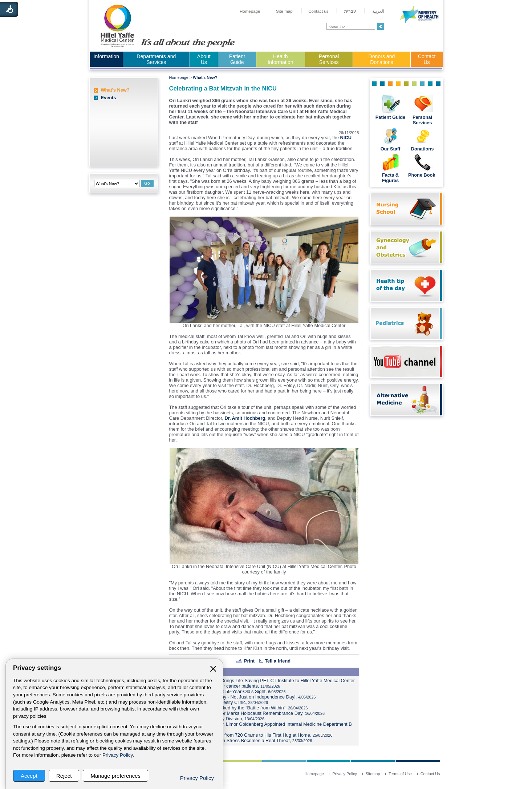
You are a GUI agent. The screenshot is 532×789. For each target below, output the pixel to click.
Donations (423, 149)
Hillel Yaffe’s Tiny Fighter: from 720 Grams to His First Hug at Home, (252, 735)
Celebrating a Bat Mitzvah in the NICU (223, 88)
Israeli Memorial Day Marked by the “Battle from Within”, (240, 708)
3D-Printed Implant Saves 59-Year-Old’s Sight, (229, 691)
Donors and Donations (382, 59)
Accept (29, 776)
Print (249, 661)
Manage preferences (115, 776)
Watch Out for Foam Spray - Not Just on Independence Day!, (244, 697)
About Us (204, 59)
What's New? (115, 90)
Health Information (280, 59)
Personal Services (329, 59)
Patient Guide (237, 59)
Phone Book (422, 175)
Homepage (179, 77)
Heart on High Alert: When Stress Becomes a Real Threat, (242, 740)
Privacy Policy (117, 755)
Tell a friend (278, 661)
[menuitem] (250, 11)
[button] (381, 26)
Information (106, 56)
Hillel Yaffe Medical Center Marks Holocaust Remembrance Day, (248, 713)
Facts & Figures (390, 178)
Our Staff (391, 149)
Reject (64, 776)
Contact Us (427, 59)
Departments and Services (156, 59)
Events (109, 98)
